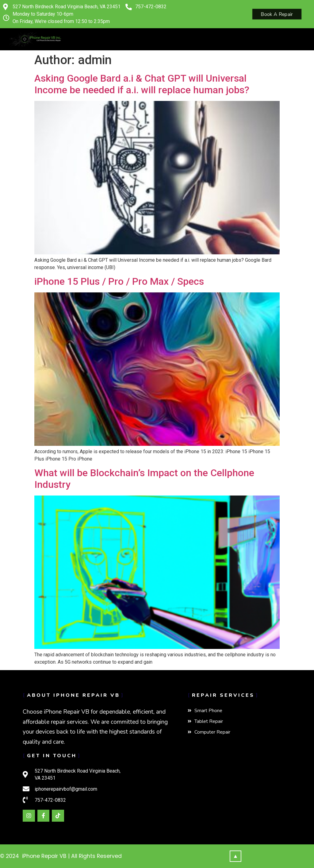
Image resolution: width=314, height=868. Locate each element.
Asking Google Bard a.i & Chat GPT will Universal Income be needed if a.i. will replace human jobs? (142, 84)
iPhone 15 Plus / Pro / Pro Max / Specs (119, 281)
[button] (67, 41)
